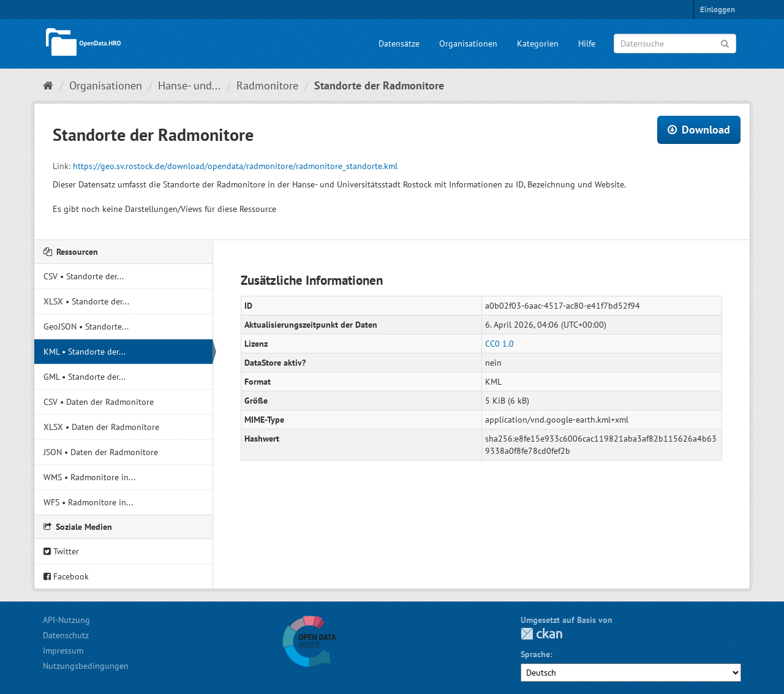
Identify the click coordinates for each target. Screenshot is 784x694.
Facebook (66, 576)
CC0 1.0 (499, 344)
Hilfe (587, 43)
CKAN (541, 634)
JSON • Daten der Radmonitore (101, 452)
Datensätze (399, 43)
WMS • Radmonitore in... (89, 477)
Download (699, 130)
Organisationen (468, 43)
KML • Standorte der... (85, 352)
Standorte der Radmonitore (379, 85)
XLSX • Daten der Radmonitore (101, 427)
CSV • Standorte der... (84, 276)
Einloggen (718, 9)
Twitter (61, 551)
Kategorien (538, 43)
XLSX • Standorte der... (86, 301)
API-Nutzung (66, 620)
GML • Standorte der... (85, 377)
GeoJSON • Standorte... (86, 326)
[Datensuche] (675, 43)
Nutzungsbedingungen (86, 666)
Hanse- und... (189, 85)
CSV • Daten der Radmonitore (99, 402)
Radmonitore (267, 85)
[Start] (48, 85)
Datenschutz (66, 635)
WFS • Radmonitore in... (88, 502)
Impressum (63, 651)
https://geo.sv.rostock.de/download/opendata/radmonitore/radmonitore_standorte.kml (235, 166)
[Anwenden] (725, 43)
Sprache (535, 654)
